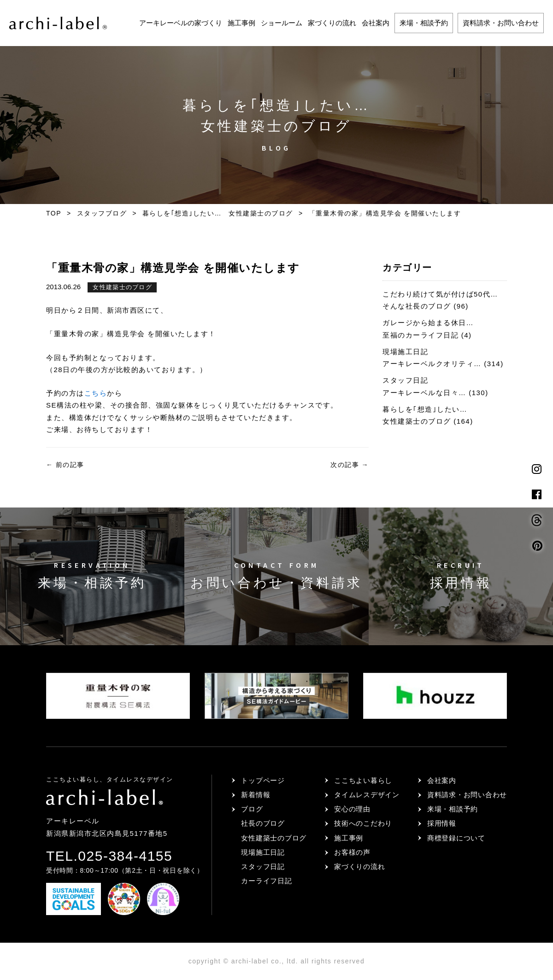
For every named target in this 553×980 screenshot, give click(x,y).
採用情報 (442, 823)
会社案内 (376, 23)
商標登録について (456, 838)
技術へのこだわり (363, 823)
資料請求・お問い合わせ (501, 23)
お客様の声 (352, 852)
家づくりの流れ (332, 23)
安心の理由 (352, 809)
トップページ (263, 780)
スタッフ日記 (263, 866)
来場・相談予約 (424, 23)
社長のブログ (263, 823)
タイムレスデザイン (367, 795)
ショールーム (282, 23)
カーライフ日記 (266, 881)
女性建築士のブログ (122, 287)
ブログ (252, 809)
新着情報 (256, 795)
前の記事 (65, 465)
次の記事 (350, 465)
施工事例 (241, 23)
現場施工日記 (263, 852)
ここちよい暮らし (363, 780)
